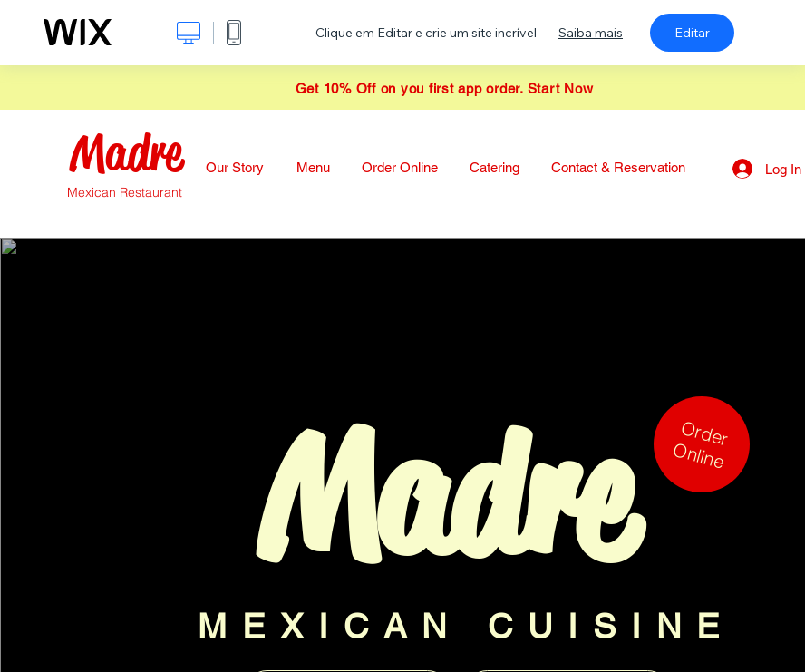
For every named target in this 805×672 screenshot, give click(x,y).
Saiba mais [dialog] (591, 33)
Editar (692, 33)
